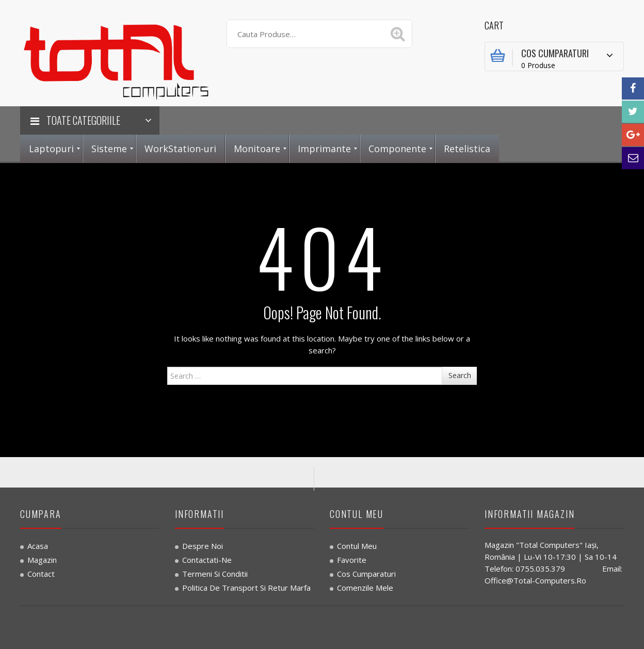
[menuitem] (51, 149)
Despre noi (203, 546)
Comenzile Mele (365, 588)
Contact (41, 574)
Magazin (42, 560)
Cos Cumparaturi (366, 574)
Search (460, 375)
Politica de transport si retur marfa (246, 588)
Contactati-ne (207, 560)
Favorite (352, 560)
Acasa (38, 546)
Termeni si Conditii (215, 574)
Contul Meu (357, 546)
